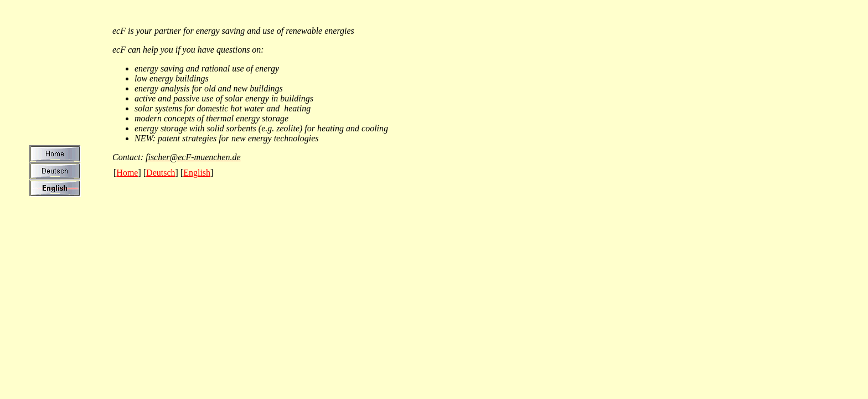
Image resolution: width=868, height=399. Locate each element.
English (197, 173)
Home (127, 173)
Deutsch (161, 173)
